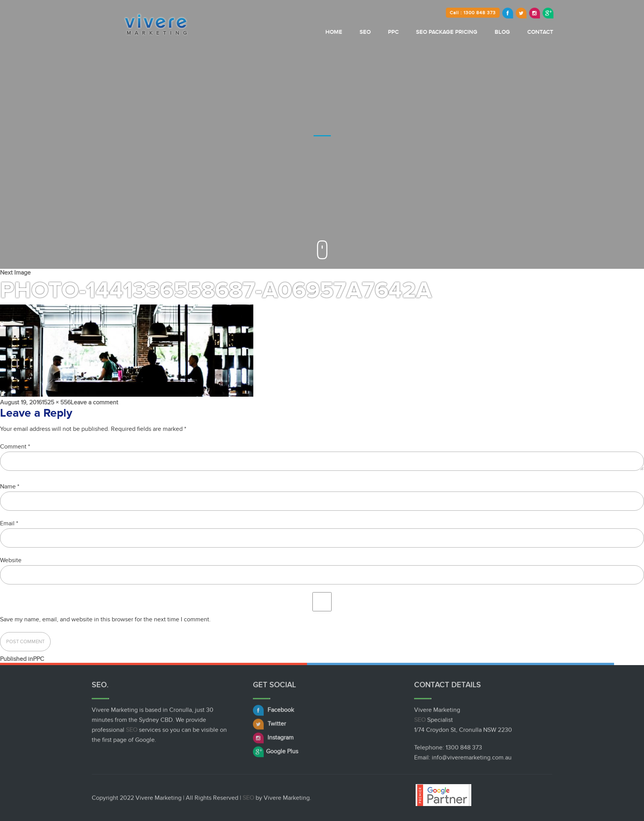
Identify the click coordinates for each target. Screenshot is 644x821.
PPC (418, 32)
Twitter (269, 726)
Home (359, 32)
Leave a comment (94, 402)
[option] (322, 134)
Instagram (273, 740)
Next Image (15, 273)
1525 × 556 (56, 402)
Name (10, 487)
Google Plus (276, 753)
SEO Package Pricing (472, 32)
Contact (565, 32)
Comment (15, 447)
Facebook (273, 712)
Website (11, 560)
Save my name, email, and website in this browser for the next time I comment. (105, 619)
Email (9, 523)
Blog (527, 32)
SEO (390, 32)
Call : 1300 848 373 (498, 13)
